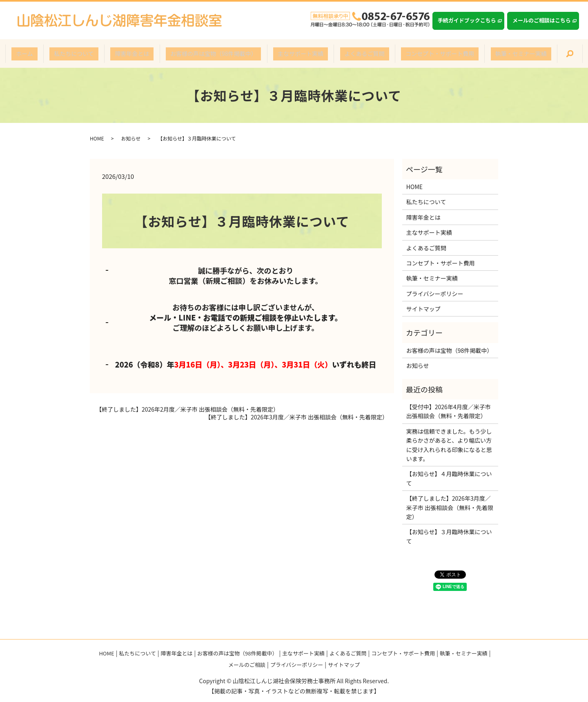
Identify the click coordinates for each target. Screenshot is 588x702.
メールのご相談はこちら (542, 20)
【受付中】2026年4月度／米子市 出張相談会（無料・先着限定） (449, 411)
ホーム (56, 53)
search (534, 54)
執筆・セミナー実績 (490, 53)
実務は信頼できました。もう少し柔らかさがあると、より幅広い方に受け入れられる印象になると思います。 (449, 445)
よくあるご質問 (351, 53)
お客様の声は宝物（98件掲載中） (218, 53)
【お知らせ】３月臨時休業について (449, 536)
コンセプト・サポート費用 (418, 53)
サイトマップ (423, 309)
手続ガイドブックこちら (467, 20)
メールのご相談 (247, 665)
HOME (97, 138)
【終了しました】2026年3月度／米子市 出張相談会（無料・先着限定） (296, 417)
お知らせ (131, 138)
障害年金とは (145, 53)
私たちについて (96, 53)
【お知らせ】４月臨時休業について (449, 478)
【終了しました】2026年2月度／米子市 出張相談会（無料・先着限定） (187, 409)
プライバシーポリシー (435, 294)
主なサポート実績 (296, 53)
